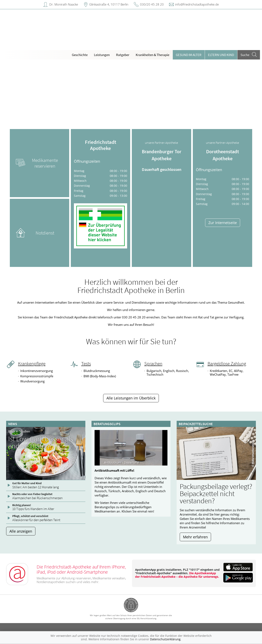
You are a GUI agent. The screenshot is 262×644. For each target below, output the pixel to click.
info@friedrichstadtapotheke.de (197, 4)
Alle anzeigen (21, 531)
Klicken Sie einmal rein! (138, 511)
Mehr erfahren (195, 537)
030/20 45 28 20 (152, 4)
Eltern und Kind (221, 55)
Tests (86, 364)
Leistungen (102, 55)
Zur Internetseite (223, 223)
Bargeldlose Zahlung (227, 364)
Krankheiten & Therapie (152, 55)
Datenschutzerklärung (165, 639)
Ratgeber (123, 55)
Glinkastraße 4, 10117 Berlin (109, 4)
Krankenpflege (32, 364)
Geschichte (80, 55)
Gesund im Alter (189, 55)
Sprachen (153, 364)
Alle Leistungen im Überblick (131, 398)
